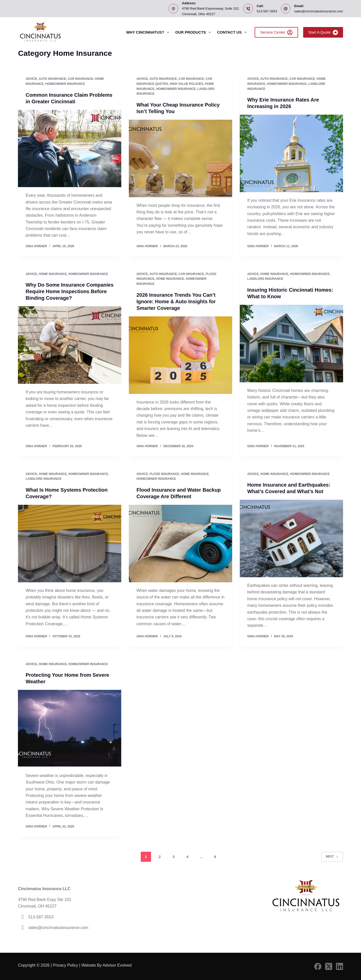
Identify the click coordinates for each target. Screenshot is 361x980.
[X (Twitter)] (329, 966)
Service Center (276, 32)
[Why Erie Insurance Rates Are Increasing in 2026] (291, 153)
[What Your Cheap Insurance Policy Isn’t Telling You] (180, 158)
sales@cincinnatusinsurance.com (318, 11)
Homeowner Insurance (65, 84)
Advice (31, 79)
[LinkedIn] (340, 966)
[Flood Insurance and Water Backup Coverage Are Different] (180, 544)
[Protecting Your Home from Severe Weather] (70, 729)
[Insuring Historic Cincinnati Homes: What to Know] (291, 344)
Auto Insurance (52, 79)
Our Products (194, 32)
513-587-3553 (267, 11)
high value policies (186, 84)
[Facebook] (318, 966)
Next (332, 857)
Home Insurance (53, 274)
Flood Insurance (164, 474)
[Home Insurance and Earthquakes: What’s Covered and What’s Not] (291, 538)
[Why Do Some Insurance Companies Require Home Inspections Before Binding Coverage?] (70, 345)
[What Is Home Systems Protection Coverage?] (70, 544)
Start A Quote (323, 32)
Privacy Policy (65, 965)
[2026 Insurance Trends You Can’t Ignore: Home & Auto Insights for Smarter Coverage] (180, 355)
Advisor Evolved (118, 965)
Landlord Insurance (265, 279)
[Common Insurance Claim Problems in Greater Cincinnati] (70, 149)
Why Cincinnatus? (148, 32)
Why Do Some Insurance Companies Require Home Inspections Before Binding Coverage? (69, 291)
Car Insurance (80, 79)
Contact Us (233, 32)
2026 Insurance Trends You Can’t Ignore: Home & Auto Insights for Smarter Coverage (176, 301)
